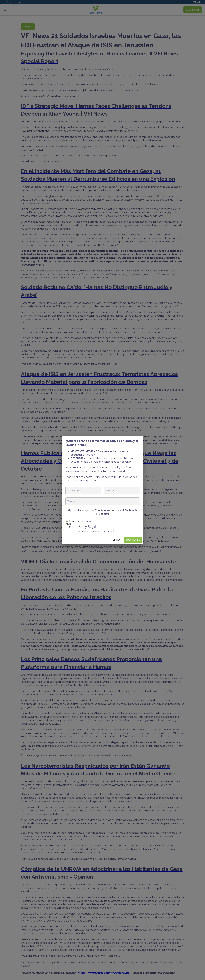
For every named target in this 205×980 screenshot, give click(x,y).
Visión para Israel (12, 2)
